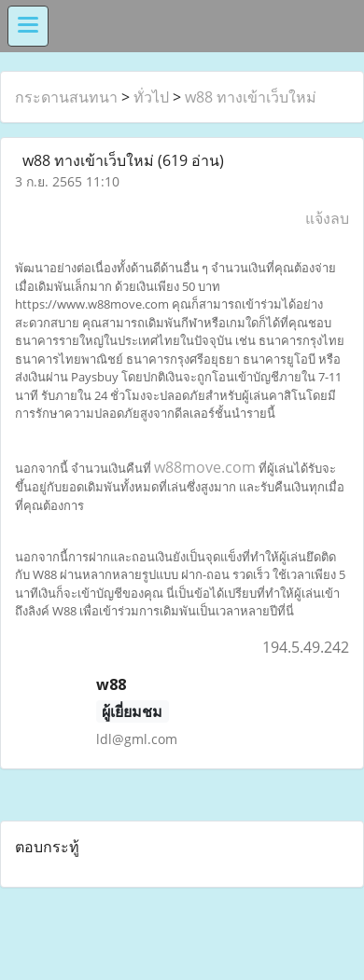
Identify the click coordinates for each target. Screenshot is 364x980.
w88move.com (205, 467)
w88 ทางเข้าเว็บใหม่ (251, 97)
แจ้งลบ (327, 218)
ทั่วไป (151, 97)
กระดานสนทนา (66, 97)
